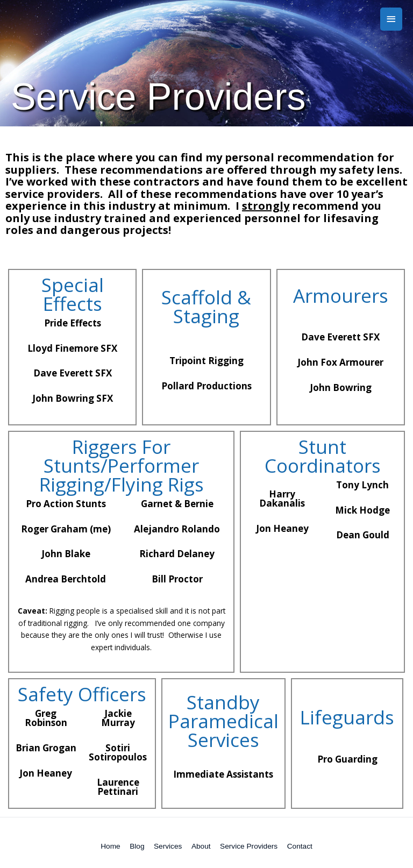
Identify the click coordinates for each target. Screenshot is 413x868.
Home (110, 846)
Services (168, 846)
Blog (137, 846)
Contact (300, 846)
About (201, 846)
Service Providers (249, 846)
